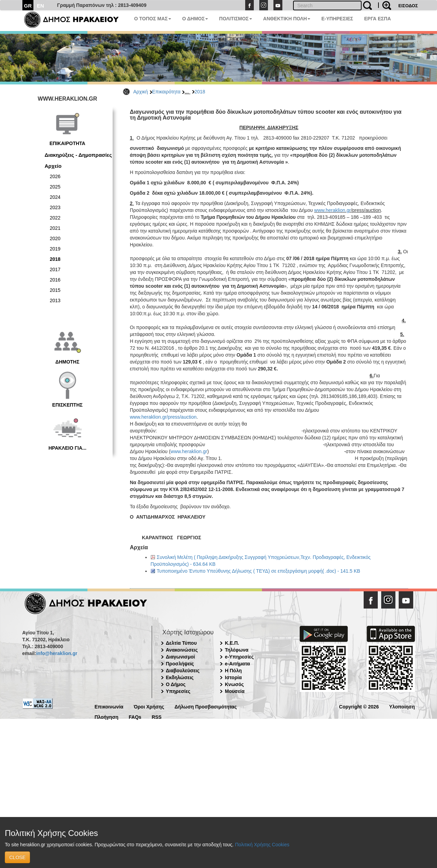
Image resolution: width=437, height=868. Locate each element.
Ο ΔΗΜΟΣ (195, 19)
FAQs (135, 717)
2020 (55, 238)
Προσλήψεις (180, 664)
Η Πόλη (233, 671)
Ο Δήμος (176, 684)
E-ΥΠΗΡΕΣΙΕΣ (337, 19)
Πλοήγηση (107, 717)
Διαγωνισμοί (180, 657)
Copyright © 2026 (359, 706)
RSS (157, 717)
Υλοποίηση (402, 706)
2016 (55, 280)
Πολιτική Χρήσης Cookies (262, 845)
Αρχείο (53, 166)
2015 (55, 290)
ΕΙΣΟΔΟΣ (408, 6)
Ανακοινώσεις (182, 650)
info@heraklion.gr (57, 653)
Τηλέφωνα (237, 650)
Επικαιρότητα (166, 92)
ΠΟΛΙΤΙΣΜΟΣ (236, 19)
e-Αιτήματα (237, 664)
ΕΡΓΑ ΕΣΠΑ (377, 19)
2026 (55, 176)
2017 (55, 269)
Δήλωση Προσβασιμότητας (206, 706)
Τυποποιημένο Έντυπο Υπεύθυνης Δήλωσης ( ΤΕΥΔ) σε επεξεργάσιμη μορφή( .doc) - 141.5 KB (258, 571)
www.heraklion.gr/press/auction (163, 417)
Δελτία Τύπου (181, 643)
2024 (55, 197)
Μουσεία (235, 691)
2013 (55, 300)
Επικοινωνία (109, 706)
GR (28, 6)
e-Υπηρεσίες (239, 657)
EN (40, 6)
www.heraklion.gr (332, 210)
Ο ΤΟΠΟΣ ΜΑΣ (153, 19)
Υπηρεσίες (178, 691)
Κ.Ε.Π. (232, 643)
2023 (55, 207)
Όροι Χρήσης (149, 706)
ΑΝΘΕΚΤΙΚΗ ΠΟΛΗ (287, 19)
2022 (55, 218)
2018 (200, 92)
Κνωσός (234, 684)
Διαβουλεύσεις (183, 671)
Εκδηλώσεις (180, 677)
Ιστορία (233, 677)
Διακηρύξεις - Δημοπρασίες (78, 155)
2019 (55, 249)
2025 (55, 187)
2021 (55, 228)
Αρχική (141, 92)
